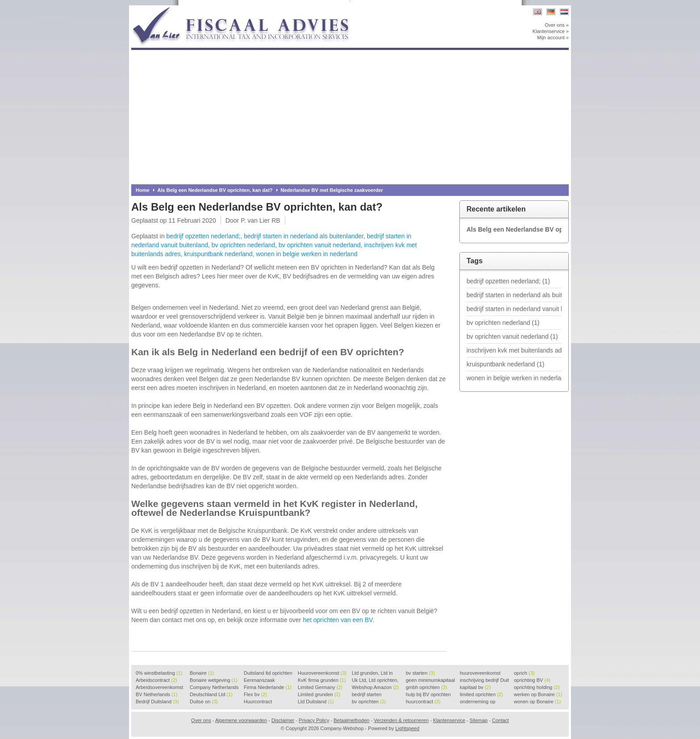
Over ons (201, 720)
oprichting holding (537, 687)
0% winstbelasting (159, 673)
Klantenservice (449, 720)
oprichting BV (532, 680)
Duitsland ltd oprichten (268, 673)
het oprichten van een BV (337, 620)
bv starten (420, 673)
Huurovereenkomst (322, 673)
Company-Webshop (250, 10)
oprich (524, 673)
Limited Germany (320, 687)
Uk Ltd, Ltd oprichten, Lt (375, 681)
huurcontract (423, 702)
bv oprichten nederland (243, 245)
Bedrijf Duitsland (157, 702)
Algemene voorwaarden (241, 720)
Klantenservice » (551, 31)
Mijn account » (553, 37)
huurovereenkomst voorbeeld (480, 673)
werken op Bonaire (538, 694)
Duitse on (204, 702)
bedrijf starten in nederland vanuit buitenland (514, 309)
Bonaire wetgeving (214, 680)
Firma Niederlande (268, 687)
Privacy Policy (314, 720)
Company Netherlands (214, 688)
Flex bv (255, 694)
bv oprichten (369, 702)
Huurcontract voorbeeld (258, 702)
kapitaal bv (475, 687)
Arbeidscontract (156, 680)
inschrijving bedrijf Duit (484, 681)
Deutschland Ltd (211, 694)
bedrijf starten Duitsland (367, 695)
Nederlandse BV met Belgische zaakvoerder (332, 190)
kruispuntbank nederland (218, 254)
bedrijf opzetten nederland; (204, 236)
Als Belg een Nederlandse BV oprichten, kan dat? (215, 190)
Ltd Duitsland (316, 702)
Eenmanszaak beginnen (259, 681)
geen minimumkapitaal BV (430, 681)
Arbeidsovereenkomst (159, 688)
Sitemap (479, 720)
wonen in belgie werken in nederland (306, 254)
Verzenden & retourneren (401, 720)
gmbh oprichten (426, 687)
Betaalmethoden (351, 720)
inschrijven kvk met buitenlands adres (514, 350)
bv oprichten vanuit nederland (320, 245)
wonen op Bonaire (537, 702)
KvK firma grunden (322, 680)
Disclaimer (283, 720)
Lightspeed (407, 728)
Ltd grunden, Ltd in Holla (372, 673)
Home (143, 190)
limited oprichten (481, 694)
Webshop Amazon (375, 687)
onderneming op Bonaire (478, 702)
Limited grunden (319, 694)
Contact (500, 720)
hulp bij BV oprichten (428, 695)
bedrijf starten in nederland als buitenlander (304, 236)
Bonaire (202, 673)
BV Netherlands (157, 694)
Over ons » (557, 25)
